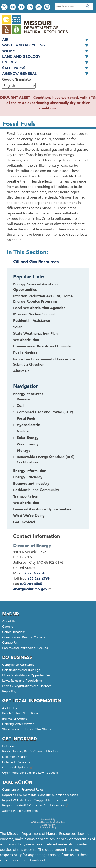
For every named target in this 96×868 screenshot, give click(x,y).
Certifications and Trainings (21, 670)
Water (47, 51)
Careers (8, 627)
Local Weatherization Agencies (39, 308)
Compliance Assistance (18, 665)
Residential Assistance (32, 321)
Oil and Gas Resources (36, 262)
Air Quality (10, 708)
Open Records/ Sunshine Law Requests (30, 773)
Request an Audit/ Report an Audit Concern (35, 805)
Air (47, 40)
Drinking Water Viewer (18, 724)
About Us (21, 371)
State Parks (47, 68)
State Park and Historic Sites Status (27, 729)
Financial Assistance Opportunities (26, 675)
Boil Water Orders (15, 719)
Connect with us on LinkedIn (31, 7)
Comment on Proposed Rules (23, 790)
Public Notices (25, 353)
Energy (47, 62)
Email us (39, 7)
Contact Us (10, 643)
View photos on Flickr (22, 7)
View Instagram (48, 7)
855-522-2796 (38, 579)
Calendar (9, 746)
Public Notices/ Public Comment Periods (30, 751)
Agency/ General (47, 74)
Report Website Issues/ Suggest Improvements (35, 800)
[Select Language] (19, 86)
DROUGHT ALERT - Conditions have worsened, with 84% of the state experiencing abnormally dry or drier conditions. (48, 103)
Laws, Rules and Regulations (22, 681)
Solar (18, 327)
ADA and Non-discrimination (48, 822)
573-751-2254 (33, 573)
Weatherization (26, 340)
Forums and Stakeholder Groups (25, 648)
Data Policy (48, 825)
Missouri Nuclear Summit (34, 314)
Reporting (9, 691)
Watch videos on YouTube (13, 7)
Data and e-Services (16, 762)
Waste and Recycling (47, 46)
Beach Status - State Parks (20, 713)
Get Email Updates (18, 767)
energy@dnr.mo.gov (32, 589)
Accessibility (48, 820)
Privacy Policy (48, 827)
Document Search (15, 757)
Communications (14, 632)
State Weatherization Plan (35, 334)
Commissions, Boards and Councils (42, 346)
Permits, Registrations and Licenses (27, 686)
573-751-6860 (31, 584)
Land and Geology (47, 57)
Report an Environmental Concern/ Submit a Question (40, 795)
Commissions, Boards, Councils (24, 637)
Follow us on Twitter (5, 7)
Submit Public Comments (20, 811)
